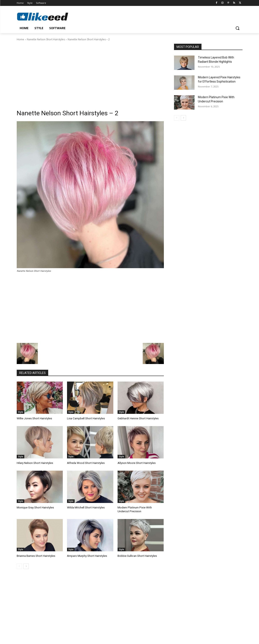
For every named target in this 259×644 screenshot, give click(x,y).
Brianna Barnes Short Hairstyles (36, 555)
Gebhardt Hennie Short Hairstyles (138, 418)
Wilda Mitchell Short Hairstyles (86, 507)
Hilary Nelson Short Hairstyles (35, 463)
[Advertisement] (90, 73)
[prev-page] (19, 566)
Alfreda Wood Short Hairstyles (86, 463)
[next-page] (26, 566)
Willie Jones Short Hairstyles (34, 418)
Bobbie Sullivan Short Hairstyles (137, 555)
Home (20, 39)
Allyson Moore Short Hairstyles (136, 463)
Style (21, 412)
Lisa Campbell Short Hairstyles (86, 418)
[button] (237, 28)
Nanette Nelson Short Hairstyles (46, 39)
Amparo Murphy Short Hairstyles (87, 555)
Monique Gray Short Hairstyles (35, 507)
